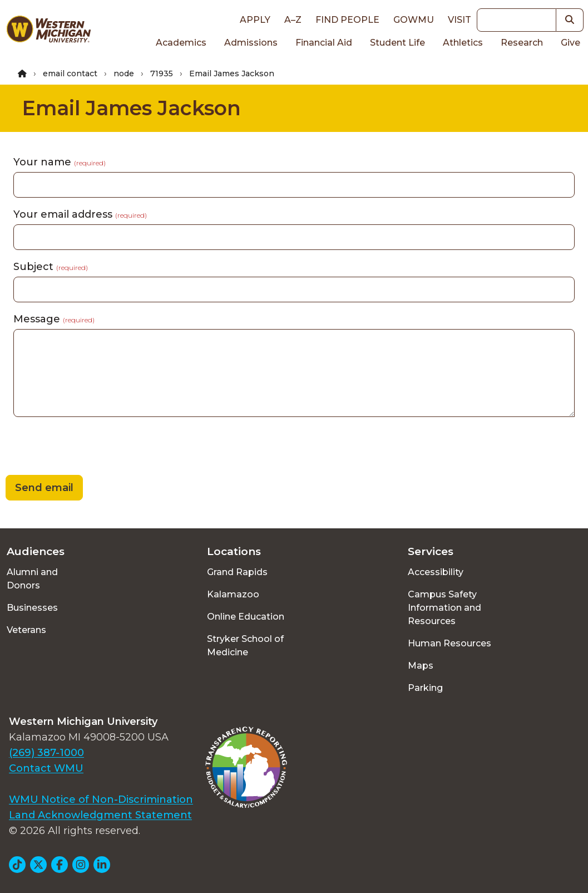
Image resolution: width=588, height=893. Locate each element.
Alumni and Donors (32, 579)
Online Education (246, 617)
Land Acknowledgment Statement (100, 815)
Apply (255, 20)
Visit (459, 20)
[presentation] (85, 448)
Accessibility (436, 572)
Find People (347, 20)
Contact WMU (46, 768)
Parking (425, 688)
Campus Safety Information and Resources (444, 608)
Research (522, 43)
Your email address (80, 214)
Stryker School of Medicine (245, 646)
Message (54, 319)
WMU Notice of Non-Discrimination (101, 799)
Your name (60, 162)
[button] (570, 20)
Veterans (26, 630)
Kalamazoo (233, 594)
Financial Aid (324, 43)
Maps (421, 666)
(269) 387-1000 (46, 753)
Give (570, 43)
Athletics (463, 43)
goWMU (414, 20)
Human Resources (449, 643)
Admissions (251, 43)
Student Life (397, 43)
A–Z (293, 20)
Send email (44, 488)
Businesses (32, 608)
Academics (181, 43)
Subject (51, 267)
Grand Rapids (237, 572)
